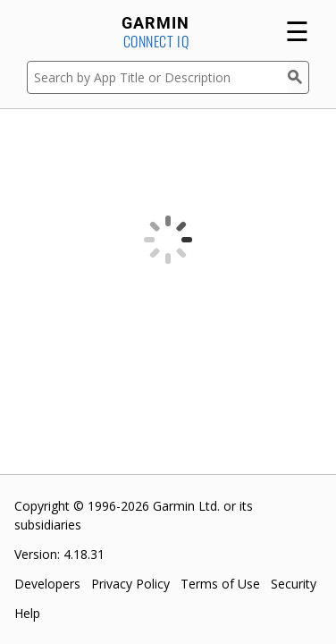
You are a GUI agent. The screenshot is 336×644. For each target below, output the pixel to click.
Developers (47, 584)
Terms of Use (220, 584)
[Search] (298, 77)
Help (27, 613)
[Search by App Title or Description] (157, 77)
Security (294, 584)
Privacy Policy (130, 584)
